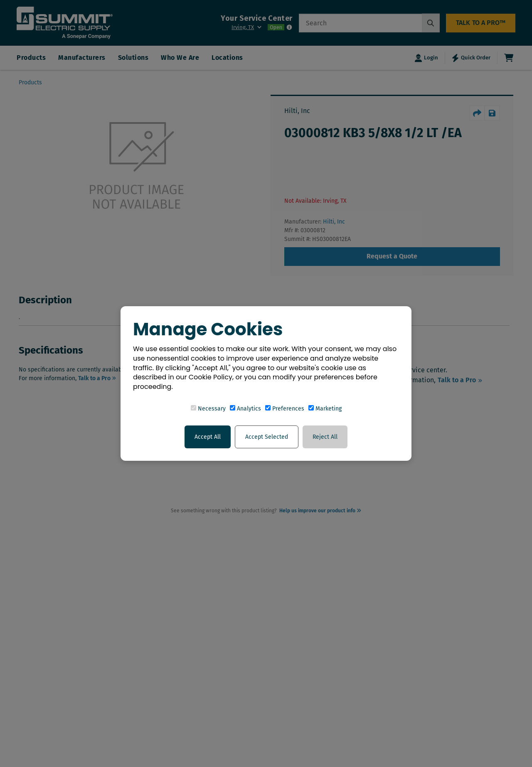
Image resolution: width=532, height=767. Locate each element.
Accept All (208, 437)
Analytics (245, 409)
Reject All (325, 437)
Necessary (208, 409)
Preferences (285, 409)
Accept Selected (267, 437)
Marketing (325, 409)
